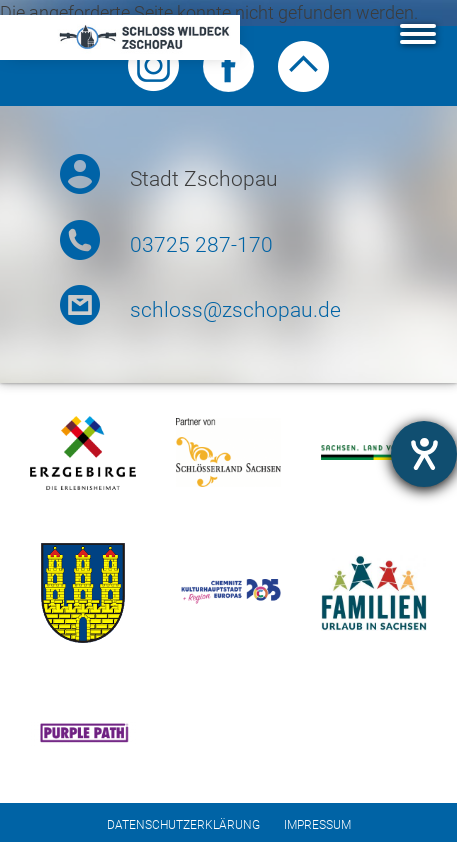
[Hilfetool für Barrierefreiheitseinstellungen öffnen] (424, 454)
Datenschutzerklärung (183, 825)
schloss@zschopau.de (235, 310)
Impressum (317, 825)
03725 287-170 (201, 245)
